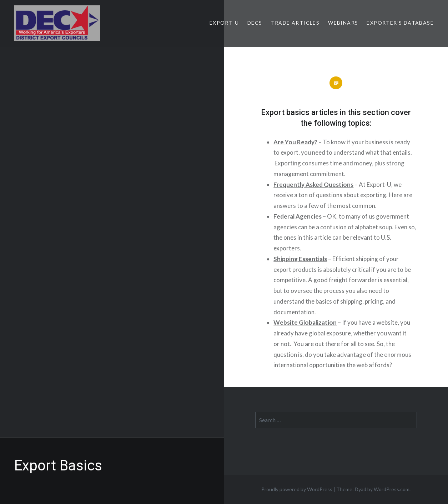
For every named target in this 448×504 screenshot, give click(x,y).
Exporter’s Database (400, 23)
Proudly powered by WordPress (297, 489)
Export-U (224, 23)
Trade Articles (295, 23)
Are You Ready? (295, 142)
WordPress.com (392, 489)
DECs (255, 23)
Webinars (343, 23)
